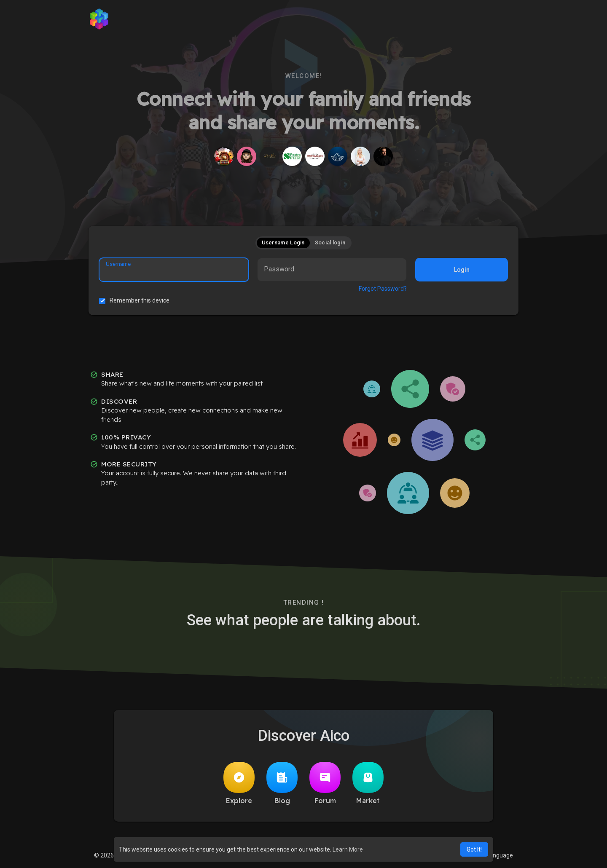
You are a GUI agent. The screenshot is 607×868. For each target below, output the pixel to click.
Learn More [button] (348, 849)
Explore (239, 783)
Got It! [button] (474, 849)
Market (368, 783)
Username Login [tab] (283, 242)
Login (462, 270)
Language (497, 855)
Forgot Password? (383, 289)
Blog (282, 783)
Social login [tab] (330, 242)
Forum (325, 783)
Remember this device (140, 300)
